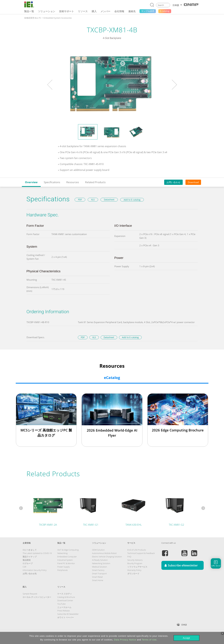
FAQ (129, 557)
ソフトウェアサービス (137, 567)
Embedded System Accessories (58, 18)
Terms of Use (149, 640)
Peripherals (63, 570)
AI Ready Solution (100, 560)
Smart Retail (97, 577)
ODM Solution (98, 550)
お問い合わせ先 (30, 574)
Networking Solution (101, 563)
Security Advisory (135, 560)
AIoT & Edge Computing (68, 550)
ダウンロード (133, 574)
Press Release (64, 611)
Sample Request (30, 594)
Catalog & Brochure (66, 597)
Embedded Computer (67, 557)
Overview (31, 182)
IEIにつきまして (30, 550)
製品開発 (27, 560)
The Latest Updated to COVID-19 (37, 553)
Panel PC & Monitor (66, 563)
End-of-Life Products (137, 550)
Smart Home (98, 580)
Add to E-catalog (132, 200)
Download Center (65, 600)
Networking (62, 553)
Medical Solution (100, 567)
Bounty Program (135, 563)
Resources (73, 182)
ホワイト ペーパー (66, 617)
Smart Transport (99, 574)
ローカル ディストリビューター (37, 597)
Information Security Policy (35, 570)
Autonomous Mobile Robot (104, 553)
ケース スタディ (65, 594)
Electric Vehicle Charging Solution (107, 557)
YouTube (61, 604)
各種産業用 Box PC (33, 18)
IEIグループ (28, 563)
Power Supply (64, 567)
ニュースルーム (64, 607)
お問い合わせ (173, 182)
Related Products (95, 182)
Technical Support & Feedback (141, 553)
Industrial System (65, 560)
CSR (24, 567)
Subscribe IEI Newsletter (68, 614)
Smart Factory (98, 570)
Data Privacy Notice (125, 640)
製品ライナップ (30, 557)
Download (193, 182)
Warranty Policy (134, 570)
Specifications (52, 182)
